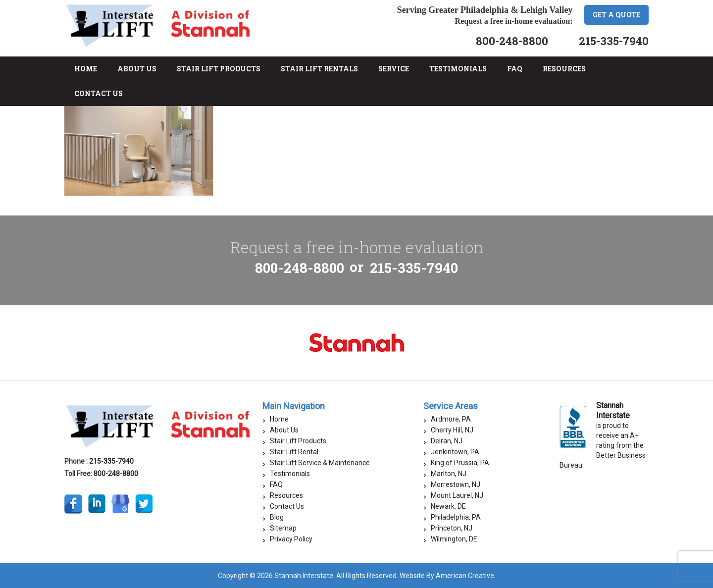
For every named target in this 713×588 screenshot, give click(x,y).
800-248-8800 (512, 41)
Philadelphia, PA (456, 517)
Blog (277, 517)
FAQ (276, 484)
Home (279, 419)
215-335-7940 (614, 41)
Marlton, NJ (449, 474)
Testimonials (290, 474)
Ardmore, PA (451, 419)
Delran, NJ (447, 441)
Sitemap (283, 528)
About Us (284, 430)
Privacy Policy (291, 539)
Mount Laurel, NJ (457, 495)
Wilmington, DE (454, 539)
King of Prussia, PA (460, 463)
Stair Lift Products (298, 441)
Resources (286, 495)
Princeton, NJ (452, 528)
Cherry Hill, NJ (452, 430)
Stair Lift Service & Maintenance (320, 463)
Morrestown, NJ (456, 484)
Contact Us (287, 506)
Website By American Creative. (448, 576)
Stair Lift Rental (294, 452)
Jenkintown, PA (455, 452)
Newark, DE (448, 506)
